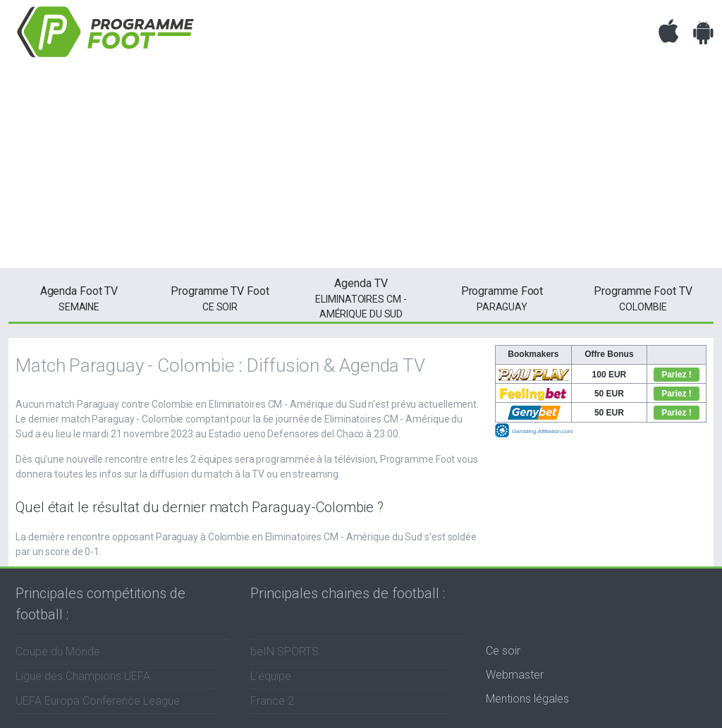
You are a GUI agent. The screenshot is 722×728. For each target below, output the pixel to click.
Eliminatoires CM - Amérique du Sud (361, 297)
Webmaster (515, 675)
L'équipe (271, 676)
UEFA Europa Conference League (98, 701)
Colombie (643, 298)
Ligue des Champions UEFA (83, 676)
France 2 (272, 701)
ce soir (220, 298)
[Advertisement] (361, 169)
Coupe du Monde (58, 651)
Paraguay (502, 298)
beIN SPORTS (284, 651)
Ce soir (503, 651)
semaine (79, 298)
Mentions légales (527, 699)
